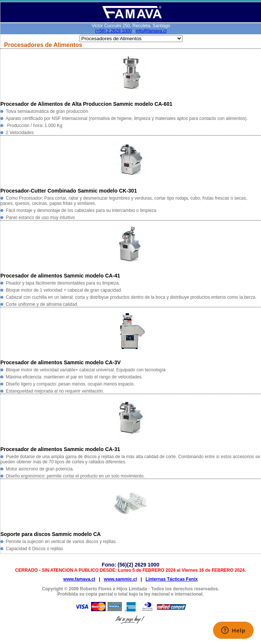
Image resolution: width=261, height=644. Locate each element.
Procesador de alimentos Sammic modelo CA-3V (61, 362)
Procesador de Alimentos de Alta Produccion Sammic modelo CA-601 (86, 104)
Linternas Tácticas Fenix (172, 579)
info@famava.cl (151, 31)
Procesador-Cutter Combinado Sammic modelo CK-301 (69, 191)
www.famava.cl (79, 579)
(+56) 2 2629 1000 (113, 31)
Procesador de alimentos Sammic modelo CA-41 (60, 276)
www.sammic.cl (120, 579)
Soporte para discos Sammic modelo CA (51, 534)
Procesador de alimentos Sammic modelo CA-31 (60, 449)
